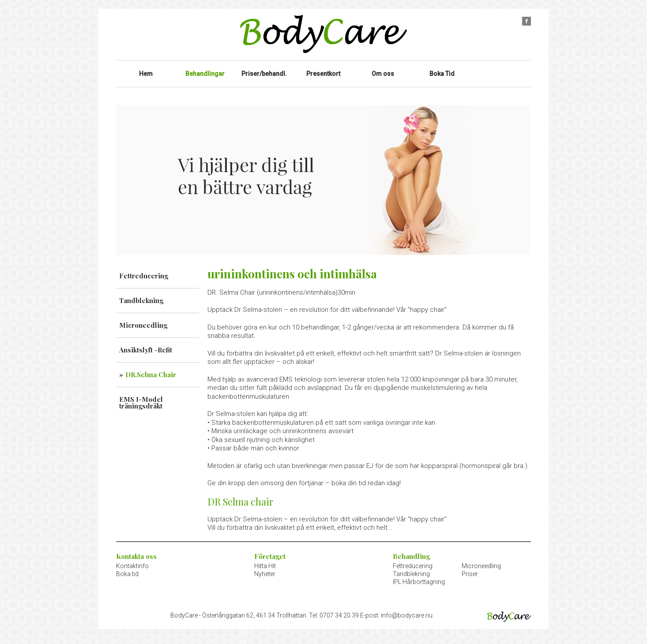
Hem (146, 70)
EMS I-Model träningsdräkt (141, 396)
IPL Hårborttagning (419, 575)
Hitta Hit (265, 559)
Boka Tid (442, 70)
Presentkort (323, 70)
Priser (470, 567)
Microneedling (143, 318)
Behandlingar (205, 70)
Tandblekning (141, 294)
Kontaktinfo (132, 559)
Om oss (383, 70)
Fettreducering (144, 269)
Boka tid (127, 567)
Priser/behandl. (264, 70)
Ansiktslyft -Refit (146, 343)
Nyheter (265, 567)
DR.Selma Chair (151, 368)
